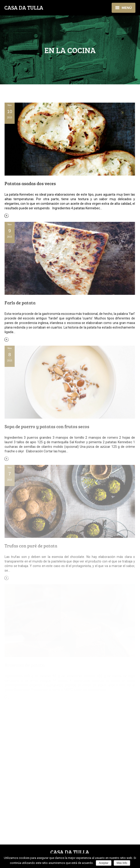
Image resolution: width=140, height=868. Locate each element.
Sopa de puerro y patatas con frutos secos (47, 426)
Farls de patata (20, 303)
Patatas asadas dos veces (30, 183)
